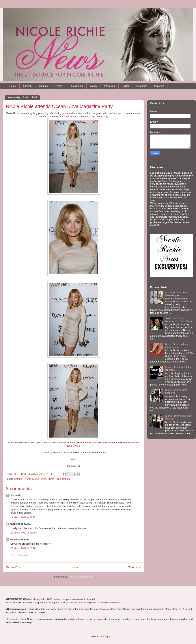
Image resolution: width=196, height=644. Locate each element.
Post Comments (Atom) (81, 577)
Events (59, 86)
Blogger (107, 637)
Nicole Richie (39, 479)
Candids (43, 86)
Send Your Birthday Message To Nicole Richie (179, 320)
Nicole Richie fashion (59, 479)
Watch (93, 86)
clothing (18, 479)
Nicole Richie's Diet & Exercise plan (177, 294)
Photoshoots (76, 86)
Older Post (135, 567)
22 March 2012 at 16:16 (23, 548)
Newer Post (13, 567)
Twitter (126, 86)
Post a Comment (19, 555)
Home (13, 86)
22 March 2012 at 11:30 (23, 533)
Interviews (110, 86)
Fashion (27, 86)
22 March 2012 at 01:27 (23, 517)
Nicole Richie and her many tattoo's (177, 346)
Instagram (142, 86)
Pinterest (159, 86)
